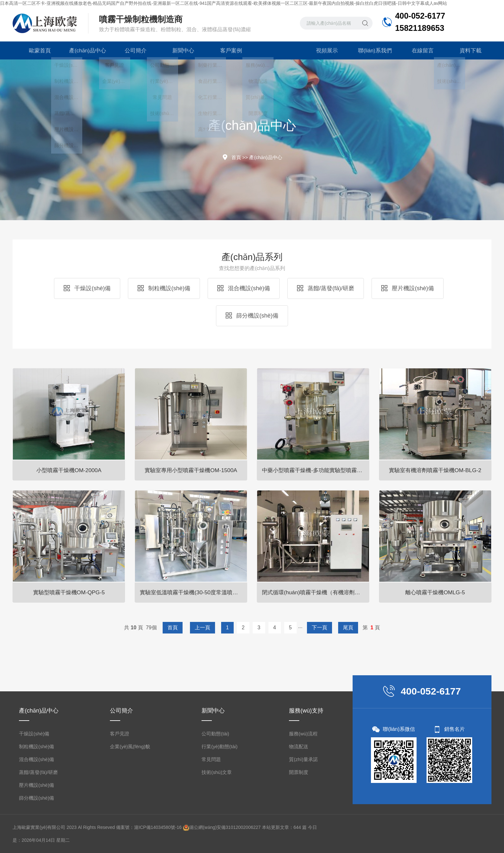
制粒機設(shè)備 (164, 288)
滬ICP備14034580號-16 (158, 827)
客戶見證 (120, 734)
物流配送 (299, 746)
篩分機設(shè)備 (252, 316)
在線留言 (419, 50)
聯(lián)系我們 (372, 50)
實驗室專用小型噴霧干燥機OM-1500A (191, 470)
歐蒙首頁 (37, 50)
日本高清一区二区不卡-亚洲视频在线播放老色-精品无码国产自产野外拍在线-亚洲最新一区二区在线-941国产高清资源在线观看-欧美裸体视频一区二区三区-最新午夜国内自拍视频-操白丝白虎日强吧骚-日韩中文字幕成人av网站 (224, 3)
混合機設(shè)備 (244, 288)
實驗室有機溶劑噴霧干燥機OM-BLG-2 (435, 470)
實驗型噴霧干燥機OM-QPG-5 (69, 592)
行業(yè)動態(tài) (220, 746)
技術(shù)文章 (217, 772)
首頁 (236, 157)
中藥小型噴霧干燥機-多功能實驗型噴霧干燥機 (316, 470)
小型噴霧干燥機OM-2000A (69, 470)
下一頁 (319, 628)
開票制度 (299, 772)
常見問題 (211, 759)
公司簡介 (132, 50)
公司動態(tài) (215, 734)
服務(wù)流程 (303, 734)
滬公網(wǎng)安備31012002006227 (225, 827)
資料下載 (467, 50)
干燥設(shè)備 (87, 288)
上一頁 (203, 628)
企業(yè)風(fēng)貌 (130, 746)
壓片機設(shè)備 (408, 288)
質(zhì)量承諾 (303, 759)
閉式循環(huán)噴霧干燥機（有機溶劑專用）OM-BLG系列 (316, 592)
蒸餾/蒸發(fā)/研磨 (326, 288)
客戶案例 (228, 50)
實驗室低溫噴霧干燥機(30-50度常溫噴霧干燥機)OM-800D (194, 592)
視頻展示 (324, 50)
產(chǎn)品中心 (84, 50)
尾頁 (348, 628)
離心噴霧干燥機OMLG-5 (435, 592)
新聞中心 (180, 50)
